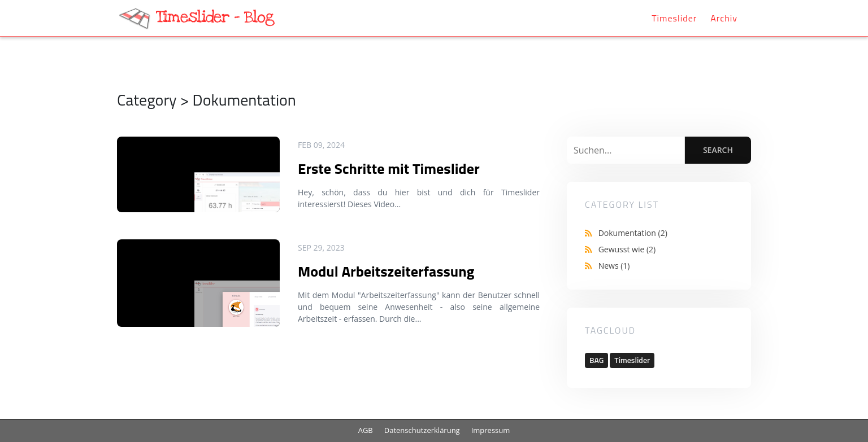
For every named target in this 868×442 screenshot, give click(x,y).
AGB (366, 430)
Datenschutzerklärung (422, 430)
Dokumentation (633, 233)
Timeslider (674, 18)
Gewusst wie (627, 249)
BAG (596, 360)
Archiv (724, 18)
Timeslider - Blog (215, 17)
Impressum (491, 430)
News (614, 266)
